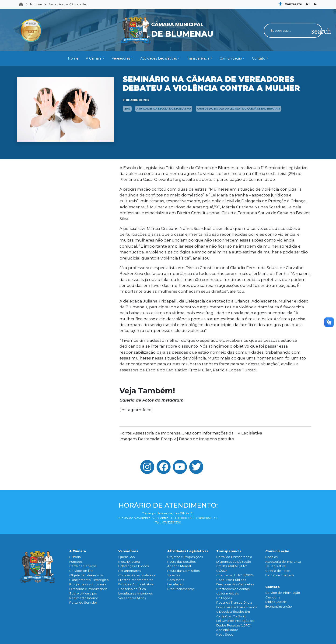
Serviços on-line (81, 571)
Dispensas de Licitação (234, 562)
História (75, 557)
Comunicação (231, 58)
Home (22, 4)
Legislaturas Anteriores (135, 593)
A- (315, 4)
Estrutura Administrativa (136, 584)
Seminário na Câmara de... (68, 4)
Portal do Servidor (83, 602)
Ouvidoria (273, 597)
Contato (259, 58)
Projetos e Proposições (185, 557)
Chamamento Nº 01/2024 (235, 575)
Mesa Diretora (129, 562)
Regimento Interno (84, 598)
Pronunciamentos (181, 589)
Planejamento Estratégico (89, 580)
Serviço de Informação (283, 593)
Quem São (127, 557)
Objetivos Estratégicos (86, 575)
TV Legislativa (275, 566)
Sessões (174, 575)
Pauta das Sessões (181, 562)
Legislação (175, 584)
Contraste (293, 4)
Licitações (224, 598)
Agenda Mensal (179, 566)
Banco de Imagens (280, 575)
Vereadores (121, 58)
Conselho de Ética (132, 589)
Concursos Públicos (231, 580)
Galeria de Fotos (278, 571)
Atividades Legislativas (159, 58)
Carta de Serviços (83, 566)
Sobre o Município (83, 593)
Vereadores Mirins (132, 598)
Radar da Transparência (234, 602)
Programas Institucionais (88, 584)
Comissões (176, 580)
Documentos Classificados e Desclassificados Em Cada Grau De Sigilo (236, 612)
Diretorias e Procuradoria (88, 589)
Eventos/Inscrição (279, 606)
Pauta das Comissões (183, 571)
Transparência (198, 58)
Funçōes (76, 562)
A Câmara (94, 58)
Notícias (36, 4)
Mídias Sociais (276, 602)
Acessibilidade (227, 630)
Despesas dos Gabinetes (235, 584)
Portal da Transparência (234, 557)
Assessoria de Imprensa (283, 562)
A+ (308, 4)
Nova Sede (225, 634)
